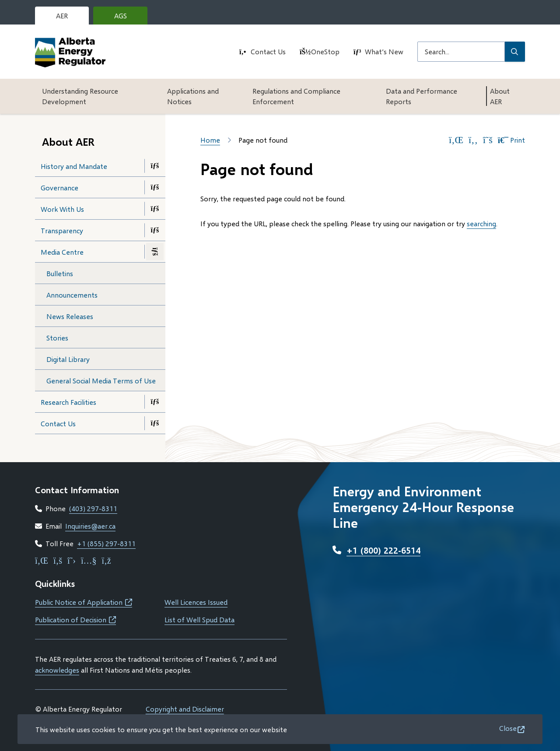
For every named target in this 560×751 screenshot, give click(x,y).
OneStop (325, 51)
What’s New (384, 51)
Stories (57, 338)
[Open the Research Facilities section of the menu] (155, 402)
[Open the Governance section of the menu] (155, 187)
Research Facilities (68, 402)
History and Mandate (74, 166)
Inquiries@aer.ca (90, 526)
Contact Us (268, 51)
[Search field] (461, 52)
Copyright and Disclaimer (185, 709)
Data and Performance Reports (422, 96)
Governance (59, 188)
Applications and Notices (193, 96)
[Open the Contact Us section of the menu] (155, 423)
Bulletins (60, 273)
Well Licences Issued (196, 602)
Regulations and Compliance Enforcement (296, 96)
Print (511, 140)
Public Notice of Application (84, 602)
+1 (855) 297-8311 (106, 543)
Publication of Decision (75, 619)
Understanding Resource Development (80, 96)
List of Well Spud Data (199, 619)
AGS (127, 18)
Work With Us (62, 209)
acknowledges (57, 670)
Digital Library (68, 359)
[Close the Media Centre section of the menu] (155, 252)
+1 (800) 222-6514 (383, 550)
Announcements (72, 295)
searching (481, 223)
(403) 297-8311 (93, 508)
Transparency (62, 230)
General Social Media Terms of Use (101, 381)
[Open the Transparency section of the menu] (155, 230)
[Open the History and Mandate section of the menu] (155, 166)
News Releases (70, 316)
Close (508, 728)
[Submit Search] (515, 52)
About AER (500, 96)
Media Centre (62, 252)
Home (210, 140)
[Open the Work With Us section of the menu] (155, 209)
